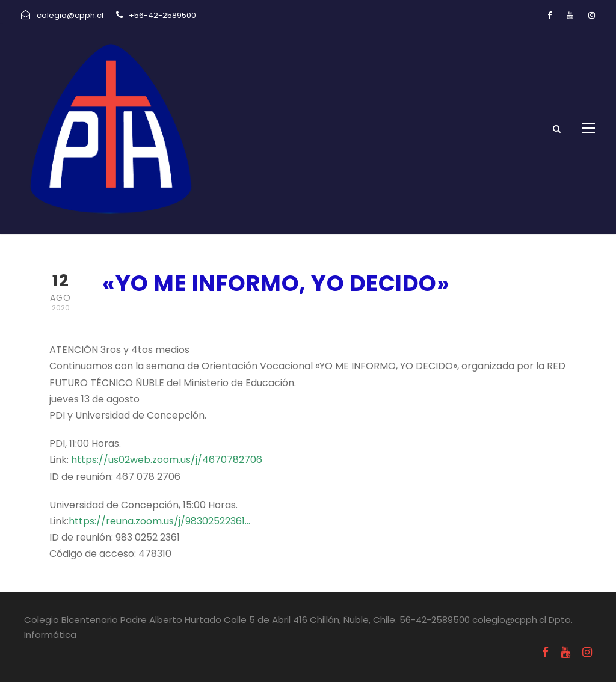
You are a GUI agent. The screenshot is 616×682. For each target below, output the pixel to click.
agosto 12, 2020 (142, 315)
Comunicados (235, 315)
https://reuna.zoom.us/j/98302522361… (159, 521)
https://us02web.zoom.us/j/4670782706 (167, 460)
